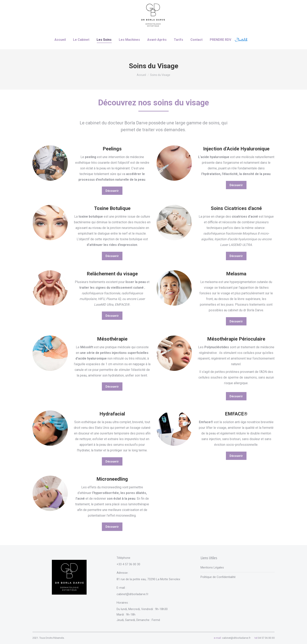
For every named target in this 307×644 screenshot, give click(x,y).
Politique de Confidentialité (218, 577)
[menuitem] (60, 40)
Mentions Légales (212, 567)
